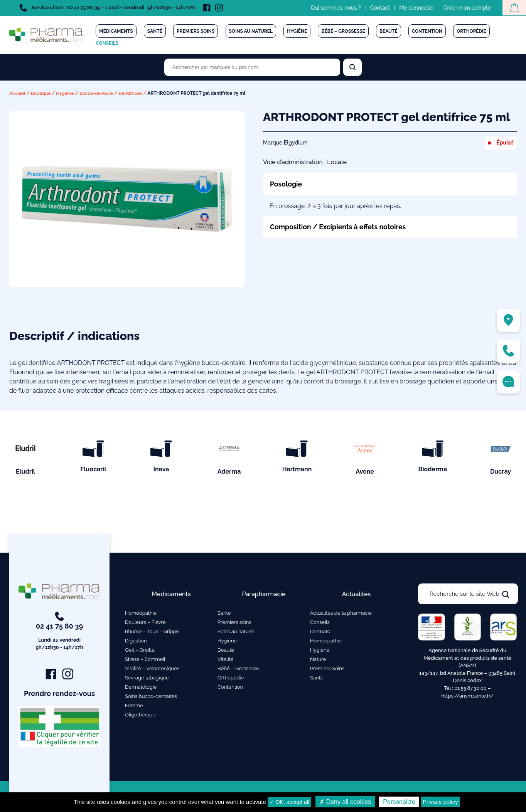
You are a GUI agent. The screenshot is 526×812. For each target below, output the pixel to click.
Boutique (41, 93)
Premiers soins (196, 31)
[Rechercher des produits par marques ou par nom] (252, 67)
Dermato (320, 633)
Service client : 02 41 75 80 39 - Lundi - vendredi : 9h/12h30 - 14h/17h (107, 8)
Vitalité (225, 661)
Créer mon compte (466, 8)
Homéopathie (141, 614)
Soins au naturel (251, 31)
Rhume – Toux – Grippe (152, 633)
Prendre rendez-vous (60, 695)
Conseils (107, 43)
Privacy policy (440, 802)
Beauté (389, 31)
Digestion (136, 642)
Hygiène (297, 31)
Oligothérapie (141, 716)
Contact (379, 8)
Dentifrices (133, 93)
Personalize (399, 802)
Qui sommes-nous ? (335, 8)
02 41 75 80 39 (60, 633)
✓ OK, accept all (289, 802)
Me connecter (416, 8)
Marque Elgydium (285, 143)
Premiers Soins (327, 670)
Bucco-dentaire (98, 93)
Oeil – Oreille (140, 651)
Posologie (286, 184)
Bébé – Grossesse (343, 31)
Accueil (18, 93)
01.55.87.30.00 (470, 690)
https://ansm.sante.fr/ (467, 697)
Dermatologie (141, 688)
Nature (318, 661)
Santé (155, 31)
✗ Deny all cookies (345, 802)
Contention (427, 31)
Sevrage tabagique (147, 679)
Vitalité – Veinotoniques (152, 670)
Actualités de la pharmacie (341, 614)
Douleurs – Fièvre (145, 624)
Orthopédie (471, 31)
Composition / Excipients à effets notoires (340, 227)
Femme (134, 707)
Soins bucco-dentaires (151, 698)
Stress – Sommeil (145, 661)
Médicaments (116, 31)
